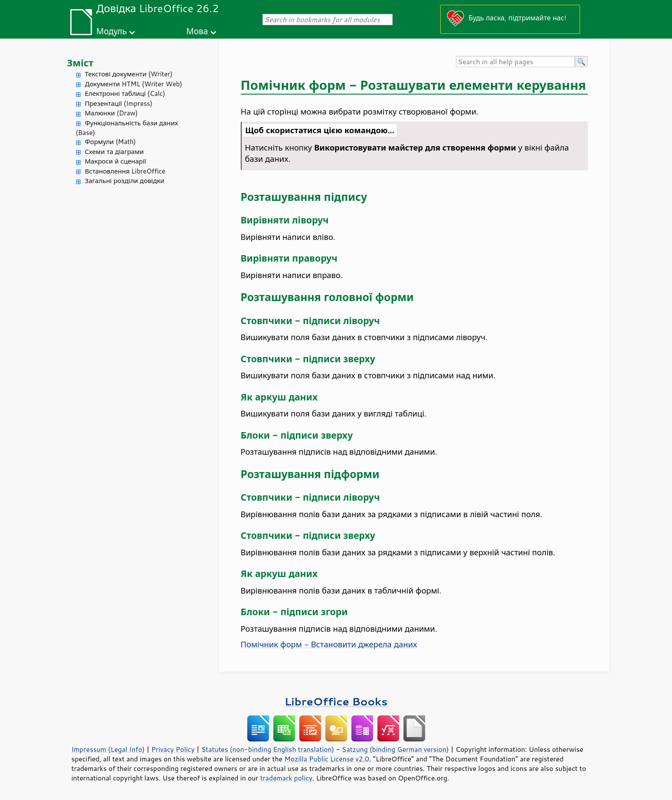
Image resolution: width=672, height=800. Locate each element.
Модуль (111, 31)
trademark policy (286, 778)
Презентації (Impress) (119, 103)
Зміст (80, 63)
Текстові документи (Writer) (129, 74)
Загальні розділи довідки (125, 181)
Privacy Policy (173, 749)
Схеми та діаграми (115, 152)
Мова (197, 31)
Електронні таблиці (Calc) (125, 93)
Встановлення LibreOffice (125, 171)
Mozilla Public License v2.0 (327, 759)
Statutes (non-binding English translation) (268, 749)
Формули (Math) (111, 142)
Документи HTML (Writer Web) (134, 84)
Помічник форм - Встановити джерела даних (329, 644)
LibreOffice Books (336, 701)
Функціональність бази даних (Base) (127, 128)
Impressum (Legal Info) (108, 749)
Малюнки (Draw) (111, 113)
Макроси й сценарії (116, 161)
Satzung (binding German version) (395, 749)
